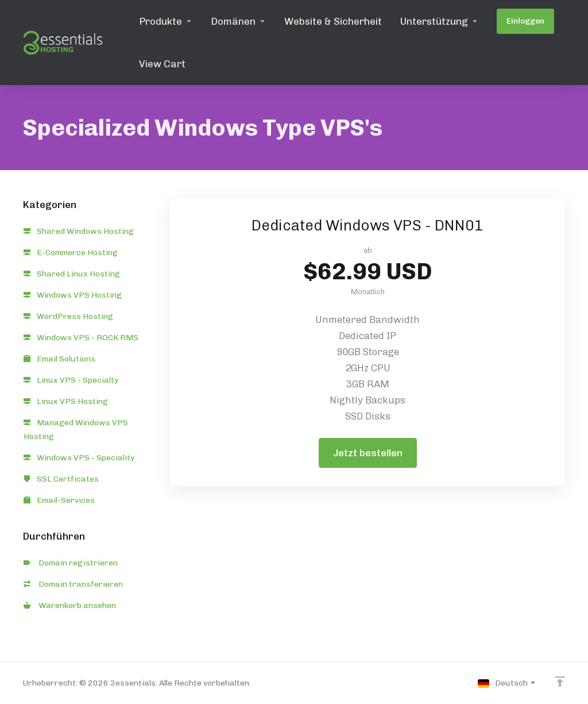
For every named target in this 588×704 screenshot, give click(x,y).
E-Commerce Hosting (71, 253)
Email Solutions (59, 359)
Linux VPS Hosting (66, 401)
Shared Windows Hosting (79, 231)
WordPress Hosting (68, 316)
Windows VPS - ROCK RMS (81, 338)
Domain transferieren (73, 584)
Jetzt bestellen (368, 453)
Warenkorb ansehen (70, 605)
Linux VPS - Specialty (71, 380)
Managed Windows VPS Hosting (76, 430)
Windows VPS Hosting (73, 295)
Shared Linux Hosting (72, 274)
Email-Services (59, 500)
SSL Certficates (61, 479)
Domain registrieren (71, 563)
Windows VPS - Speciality (79, 458)
